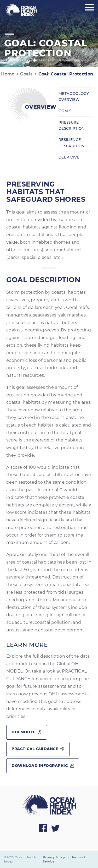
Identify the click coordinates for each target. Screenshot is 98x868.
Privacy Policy (54, 857)
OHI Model (27, 732)
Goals (26, 74)
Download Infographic (43, 766)
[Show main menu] (89, 8)
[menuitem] (21, 10)
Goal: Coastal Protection (65, 74)
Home (7, 74)
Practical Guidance (38, 749)
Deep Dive (69, 157)
